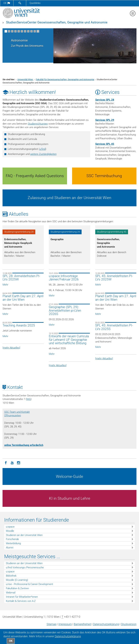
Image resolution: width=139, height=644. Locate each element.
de (7, 3)
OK (11, 641)
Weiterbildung (13, 543)
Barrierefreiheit (82, 624)
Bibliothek (11, 576)
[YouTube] (12, 462)
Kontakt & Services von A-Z (21, 601)
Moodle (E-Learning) (17, 580)
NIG (29, 399)
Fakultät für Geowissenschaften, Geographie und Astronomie (65, 79)
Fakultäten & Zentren (17, 588)
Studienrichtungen (38, 124)
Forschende (12, 539)
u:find (42, 149)
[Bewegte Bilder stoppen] (38, 31)
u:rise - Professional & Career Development (29, 584)
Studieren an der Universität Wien (24, 535)
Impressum (65, 624)
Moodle (10, 531)
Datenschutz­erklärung (106, 624)
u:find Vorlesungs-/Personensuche (25, 567)
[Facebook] (6, 462)
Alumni (10, 548)
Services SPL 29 (105, 120)
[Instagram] (19, 462)
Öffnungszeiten (13, 415)
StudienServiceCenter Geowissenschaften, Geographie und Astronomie (57, 22)
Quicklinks (35, 3)
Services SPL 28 (105, 100)
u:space (10, 527)
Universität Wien (25, 79)
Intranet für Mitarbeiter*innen (22, 597)
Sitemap (52, 624)
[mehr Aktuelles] (11, 348)
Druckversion (129, 624)
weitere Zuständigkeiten (43, 154)
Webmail (11, 593)
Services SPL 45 (105, 144)
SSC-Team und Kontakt (17, 412)
